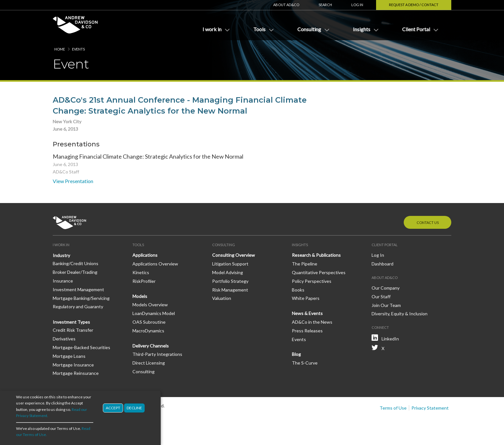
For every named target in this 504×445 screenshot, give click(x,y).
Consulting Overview (234, 255)
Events (78, 49)
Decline (134, 408)
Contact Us (428, 222)
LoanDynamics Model (154, 313)
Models (140, 296)
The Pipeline (305, 264)
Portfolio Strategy (230, 281)
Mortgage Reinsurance (76, 373)
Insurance (63, 281)
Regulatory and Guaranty (78, 306)
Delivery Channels (151, 346)
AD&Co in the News (312, 322)
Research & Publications (316, 255)
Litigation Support (230, 264)
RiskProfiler (144, 281)
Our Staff (381, 297)
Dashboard (382, 264)
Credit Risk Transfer (73, 330)
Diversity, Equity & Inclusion (400, 314)
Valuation (222, 298)
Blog (296, 354)
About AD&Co (286, 5)
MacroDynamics (148, 331)
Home (60, 49)
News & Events (307, 313)
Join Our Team (386, 305)
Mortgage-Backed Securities (81, 347)
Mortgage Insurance (73, 365)
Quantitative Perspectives (319, 272)
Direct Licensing (149, 363)
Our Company (386, 288)
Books (298, 290)
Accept (113, 408)
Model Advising (228, 272)
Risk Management (230, 290)
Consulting (144, 371)
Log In (357, 5)
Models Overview (150, 305)
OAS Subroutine (149, 322)
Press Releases (307, 331)
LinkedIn (390, 339)
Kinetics (141, 272)
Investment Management (78, 289)
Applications (145, 255)
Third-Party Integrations (157, 354)
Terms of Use (393, 408)
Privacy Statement (430, 408)
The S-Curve (305, 363)
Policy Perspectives (312, 281)
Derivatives (64, 339)
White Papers (306, 298)
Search (325, 5)
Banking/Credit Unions (76, 263)
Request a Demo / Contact (414, 5)
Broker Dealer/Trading (75, 272)
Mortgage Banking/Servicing (81, 298)
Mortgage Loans (69, 356)
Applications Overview (155, 264)
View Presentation (73, 181)
